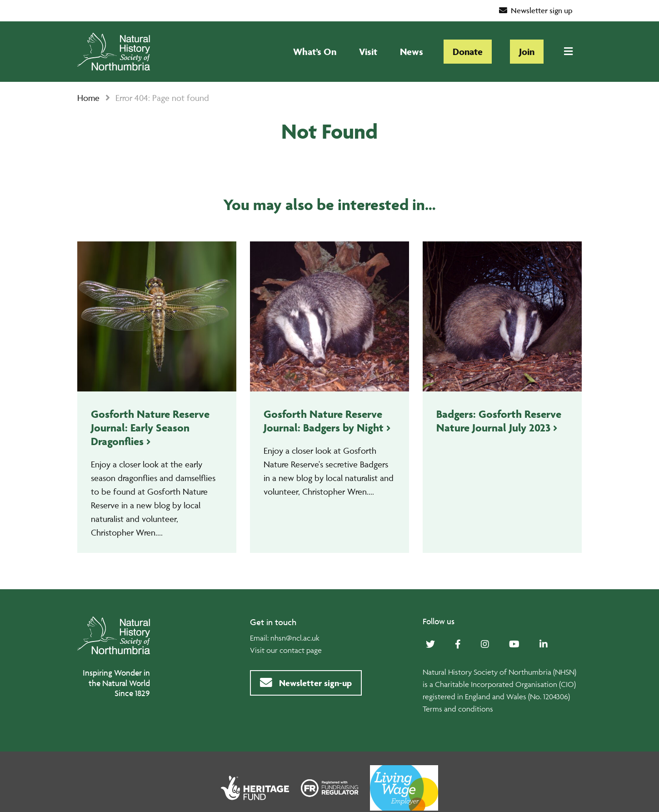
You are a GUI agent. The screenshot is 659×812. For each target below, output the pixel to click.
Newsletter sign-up (306, 683)
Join (527, 52)
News (412, 52)
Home (88, 98)
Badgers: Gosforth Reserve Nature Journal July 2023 (499, 421)
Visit (368, 52)
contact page (301, 650)
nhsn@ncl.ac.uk (295, 638)
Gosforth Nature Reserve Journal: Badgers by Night (324, 421)
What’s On (315, 52)
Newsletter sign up (536, 10)
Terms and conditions (458, 709)
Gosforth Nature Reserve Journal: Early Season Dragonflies (150, 428)
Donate (468, 52)
